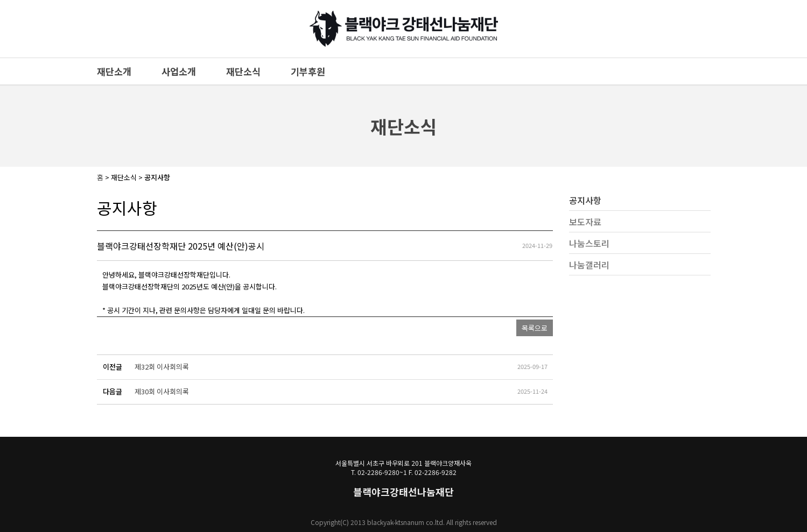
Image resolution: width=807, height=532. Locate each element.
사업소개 (179, 71)
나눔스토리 (589, 243)
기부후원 (308, 71)
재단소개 (114, 71)
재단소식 (243, 71)
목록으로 (535, 328)
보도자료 (585, 222)
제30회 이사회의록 (162, 391)
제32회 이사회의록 (162, 367)
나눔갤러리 (589, 265)
